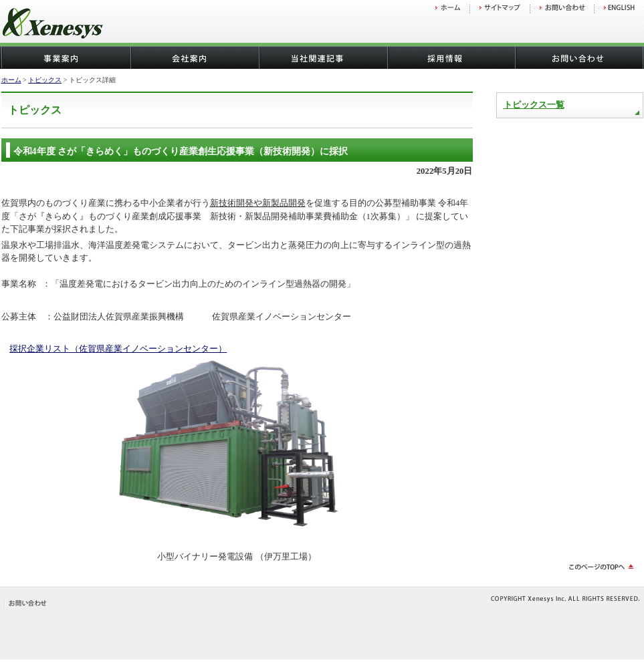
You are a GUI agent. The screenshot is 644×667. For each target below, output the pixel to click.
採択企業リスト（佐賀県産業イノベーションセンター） (118, 349)
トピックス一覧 (534, 105)
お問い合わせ (579, 58)
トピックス (45, 80)
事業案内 (66, 58)
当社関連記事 (322, 58)
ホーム (11, 80)
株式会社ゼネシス (88, 25)
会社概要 (194, 58)
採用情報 (451, 58)
